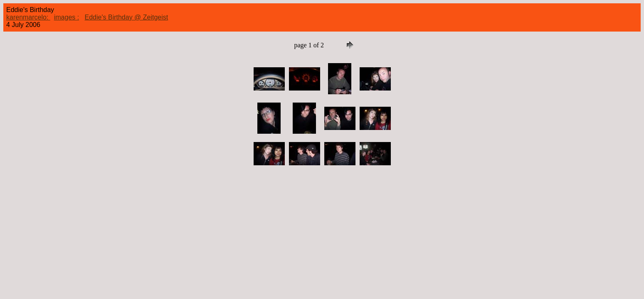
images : (67, 17)
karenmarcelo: (28, 17)
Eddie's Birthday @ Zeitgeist (127, 17)
